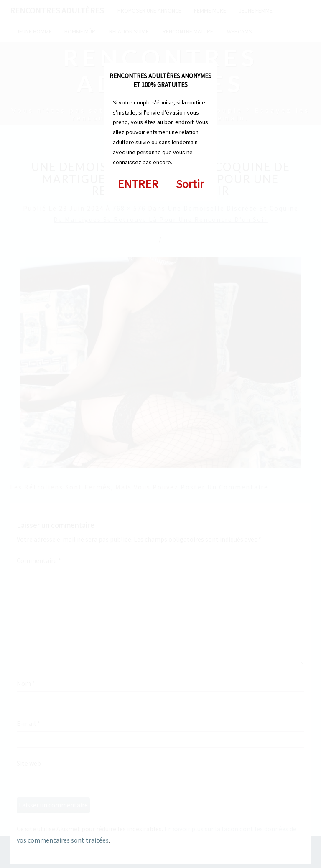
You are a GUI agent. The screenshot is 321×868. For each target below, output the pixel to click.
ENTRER (138, 184)
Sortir (190, 184)
